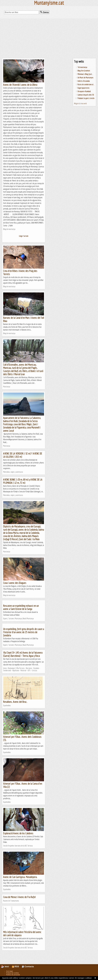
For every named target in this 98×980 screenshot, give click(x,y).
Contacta (28, 967)
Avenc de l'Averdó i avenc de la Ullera (20, 85)
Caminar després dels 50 (86, 95)
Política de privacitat (13, 975)
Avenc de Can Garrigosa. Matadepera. (20, 877)
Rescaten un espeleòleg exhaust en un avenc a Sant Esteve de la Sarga (21, 607)
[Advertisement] (49, 38)
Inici (7, 967)
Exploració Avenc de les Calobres (18, 833)
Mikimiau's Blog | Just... (85, 74)
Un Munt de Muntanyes (85, 78)
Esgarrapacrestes (84, 88)
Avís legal (9, 971)
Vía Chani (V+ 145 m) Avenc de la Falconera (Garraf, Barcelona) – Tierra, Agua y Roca (23, 654)
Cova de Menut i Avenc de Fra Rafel (19, 897)
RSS (16, 967)
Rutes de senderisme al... (86, 84)
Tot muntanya (82, 67)
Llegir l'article (24, 236)
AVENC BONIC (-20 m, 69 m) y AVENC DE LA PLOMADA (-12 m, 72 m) (23, 481)
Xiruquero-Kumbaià (84, 91)
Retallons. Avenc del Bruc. (15, 702)
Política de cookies (13, 973)
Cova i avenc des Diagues (15, 583)
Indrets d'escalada (84, 81)
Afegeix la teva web (80, 103)
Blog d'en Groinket (84, 71)
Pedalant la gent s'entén (86, 98)
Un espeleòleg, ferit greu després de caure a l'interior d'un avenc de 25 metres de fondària (24, 632)
